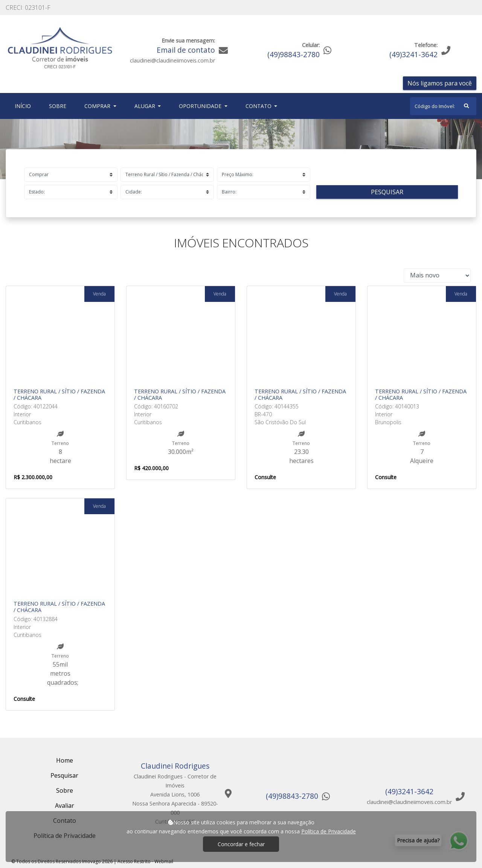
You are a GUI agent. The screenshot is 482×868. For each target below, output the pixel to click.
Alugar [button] (146, 106)
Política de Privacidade (329, 831)
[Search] (443, 106)
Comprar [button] (98, 106)
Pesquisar (387, 192)
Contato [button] (259, 106)
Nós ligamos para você (440, 83)
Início (24, 106)
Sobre (59, 106)
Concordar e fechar (241, 844)
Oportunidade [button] (201, 106)
